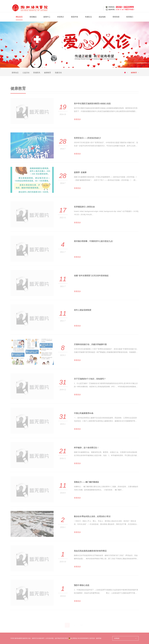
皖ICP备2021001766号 (62, 638)
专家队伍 (88, 17)
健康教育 (47, 73)
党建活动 (58, 73)
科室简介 (61, 17)
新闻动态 (15, 73)
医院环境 (74, 17)
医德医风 (37, 73)
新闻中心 (47, 17)
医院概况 (33, 17)
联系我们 (130, 17)
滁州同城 (99, 638)
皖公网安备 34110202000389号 (79, 638)
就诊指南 (102, 17)
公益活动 (26, 73)
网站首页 (19, 17)
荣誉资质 (116, 17)
